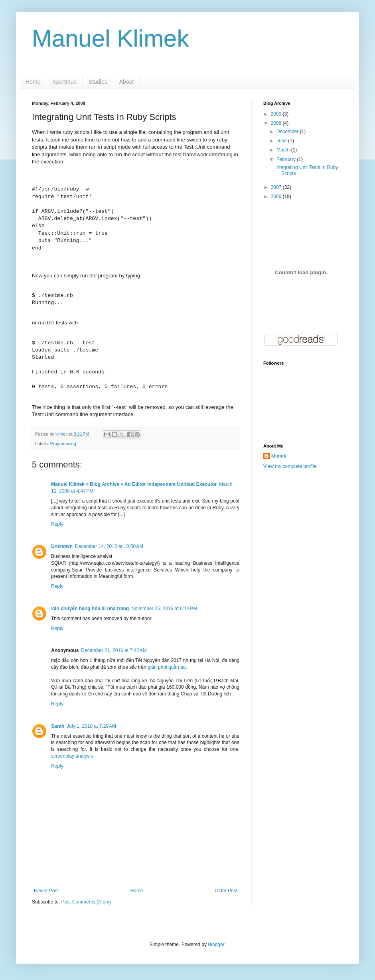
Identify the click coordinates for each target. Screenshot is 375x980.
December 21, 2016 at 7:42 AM (114, 650)
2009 (277, 114)
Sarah (58, 726)
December (288, 132)
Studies (98, 82)
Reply (57, 524)
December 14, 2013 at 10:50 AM (109, 546)
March (284, 150)
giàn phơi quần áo (167, 667)
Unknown (62, 546)
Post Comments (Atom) (86, 902)
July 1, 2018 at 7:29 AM (91, 726)
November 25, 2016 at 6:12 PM (164, 609)
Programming (63, 444)
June (282, 141)
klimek (279, 456)
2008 (277, 123)
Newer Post (46, 891)
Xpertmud (64, 82)
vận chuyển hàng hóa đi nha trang (90, 609)
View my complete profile (290, 466)
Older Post (226, 891)
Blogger (216, 945)
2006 (277, 196)
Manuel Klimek (111, 38)
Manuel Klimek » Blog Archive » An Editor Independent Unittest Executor (134, 484)
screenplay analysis (72, 756)
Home (33, 82)
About (127, 82)
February (287, 159)
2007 (277, 187)
